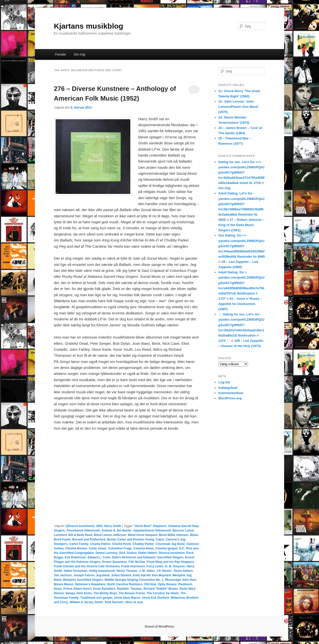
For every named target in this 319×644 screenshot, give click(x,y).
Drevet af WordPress (159, 627)
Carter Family (79, 544)
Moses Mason (64, 584)
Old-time (150, 584)
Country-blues (143, 548)
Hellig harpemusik (102, 571)
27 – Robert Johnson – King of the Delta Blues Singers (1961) (241, 225)
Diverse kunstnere (172, 553)
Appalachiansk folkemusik (152, 530)
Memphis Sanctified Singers (83, 580)
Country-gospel (166, 548)
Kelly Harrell (142, 575)
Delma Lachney (106, 553)
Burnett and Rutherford (89, 539)
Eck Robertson (75, 557)
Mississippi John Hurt (181, 580)
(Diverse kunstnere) (80, 526)
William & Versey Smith (86, 602)
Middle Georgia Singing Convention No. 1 (134, 580)
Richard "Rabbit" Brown (161, 589)
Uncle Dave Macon (127, 598)
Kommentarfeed (231, 393)
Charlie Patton (100, 544)
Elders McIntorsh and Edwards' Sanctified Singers (148, 557)
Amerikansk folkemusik (83, 530)
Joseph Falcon (84, 575)
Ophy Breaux (167, 584)
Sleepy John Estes (79, 593)
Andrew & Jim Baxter (117, 530)
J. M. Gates (147, 571)
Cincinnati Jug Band (170, 544)
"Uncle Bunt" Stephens (150, 526)
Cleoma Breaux (76, 548)
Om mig (80, 54)
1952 (99, 526)
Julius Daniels (121, 575)
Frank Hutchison (133, 566)
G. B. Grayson (175, 566)
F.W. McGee (137, 562)
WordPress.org (230, 398)
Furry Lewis (155, 566)
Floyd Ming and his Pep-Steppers (170, 562)
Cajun (160, 539)
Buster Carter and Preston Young (130, 539)
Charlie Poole (121, 544)
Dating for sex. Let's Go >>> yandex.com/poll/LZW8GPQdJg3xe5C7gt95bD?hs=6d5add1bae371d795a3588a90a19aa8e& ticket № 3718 (241, 173)
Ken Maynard (161, 575)
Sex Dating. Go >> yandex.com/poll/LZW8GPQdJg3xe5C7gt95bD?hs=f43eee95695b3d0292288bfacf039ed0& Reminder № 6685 (241, 246)
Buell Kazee (62, 539)
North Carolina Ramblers (125, 584)
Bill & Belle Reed (80, 535)
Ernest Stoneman (115, 562)
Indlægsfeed (228, 388)
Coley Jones (98, 548)
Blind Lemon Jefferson (110, 535)
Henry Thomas (127, 571)
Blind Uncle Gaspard (143, 535)
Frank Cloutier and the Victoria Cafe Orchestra (87, 566)
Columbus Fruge (120, 548)
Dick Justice (128, 553)
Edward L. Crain (99, 557)
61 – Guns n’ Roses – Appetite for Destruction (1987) (240, 304)
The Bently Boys (105, 593)
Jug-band (103, 575)
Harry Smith (113, 526)
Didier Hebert (148, 553)
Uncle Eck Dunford (155, 598)
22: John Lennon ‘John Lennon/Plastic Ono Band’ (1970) (238, 107)
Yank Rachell (114, 602)
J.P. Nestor (164, 571)
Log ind (224, 382)
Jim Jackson (63, 575)
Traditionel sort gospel (96, 598)
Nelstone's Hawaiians (90, 584)
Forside (60, 54)
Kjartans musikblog (88, 26)
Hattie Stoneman (76, 571)
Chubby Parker (143, 544)
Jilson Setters (183, 571)
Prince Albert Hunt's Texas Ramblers (89, 589)
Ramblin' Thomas (130, 589)
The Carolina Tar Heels (163, 593)
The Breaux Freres (132, 593)
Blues (194, 535)
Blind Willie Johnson (174, 535)
